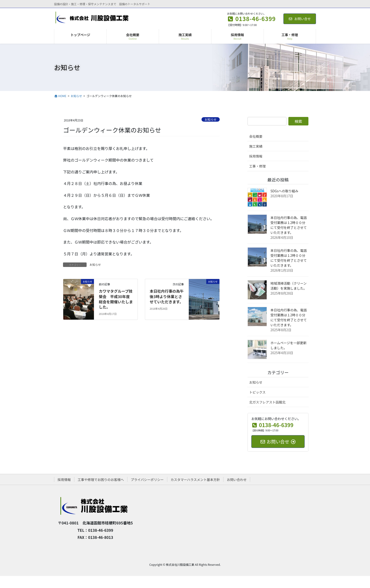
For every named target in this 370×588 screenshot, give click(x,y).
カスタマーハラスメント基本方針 (195, 480)
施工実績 (256, 146)
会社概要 (256, 136)
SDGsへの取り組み (284, 191)
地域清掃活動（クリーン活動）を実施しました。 (289, 286)
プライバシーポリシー (147, 480)
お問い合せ (300, 19)
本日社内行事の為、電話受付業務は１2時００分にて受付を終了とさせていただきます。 (289, 225)
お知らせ (211, 119)
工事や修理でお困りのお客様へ (101, 480)
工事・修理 (257, 166)
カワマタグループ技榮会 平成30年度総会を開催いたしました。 (116, 299)
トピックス (257, 392)
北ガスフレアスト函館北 (267, 402)
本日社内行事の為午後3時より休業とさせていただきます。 (167, 296)
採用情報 (256, 156)
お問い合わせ (237, 480)
